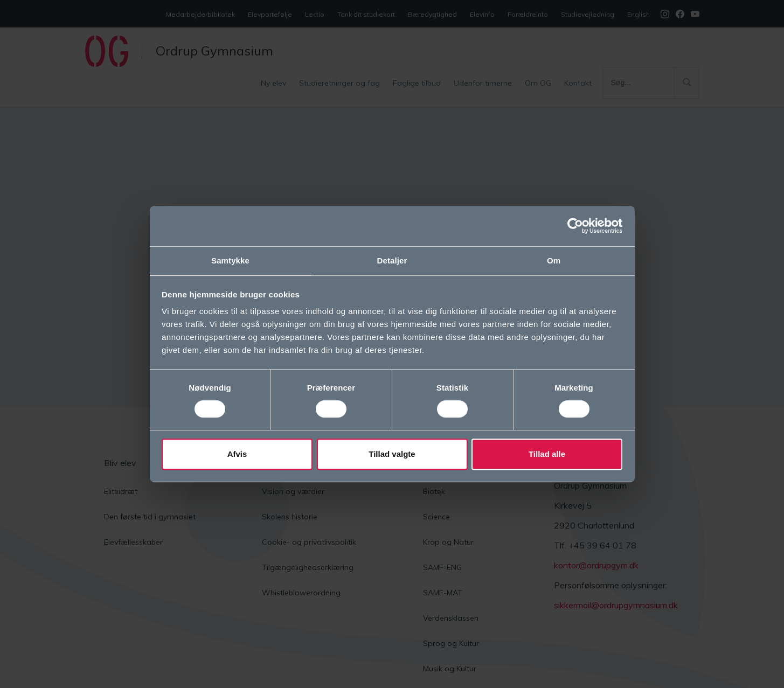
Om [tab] (554, 260)
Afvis (237, 454)
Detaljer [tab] (392, 260)
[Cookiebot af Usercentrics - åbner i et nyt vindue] (575, 225)
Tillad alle (547, 454)
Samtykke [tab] (230, 260)
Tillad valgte (392, 454)
